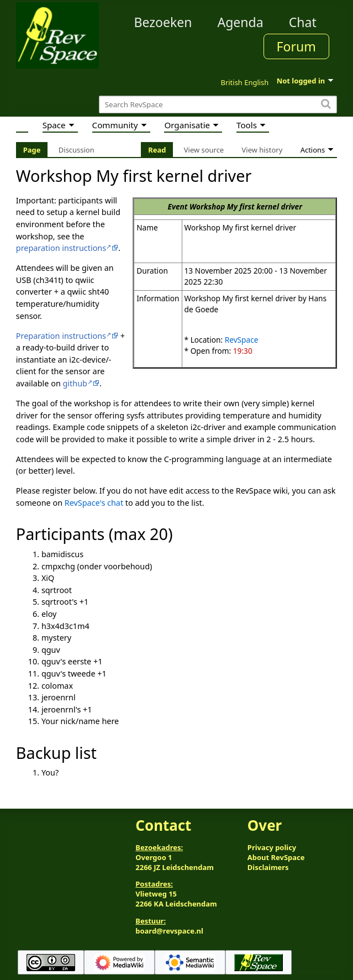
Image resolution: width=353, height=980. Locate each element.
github (75, 383)
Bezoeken (163, 22)
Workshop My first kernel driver (246, 206)
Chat (303, 22)
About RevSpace (276, 857)
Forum (296, 46)
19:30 (243, 351)
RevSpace (242, 340)
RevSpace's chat (94, 503)
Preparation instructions (61, 336)
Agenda (240, 22)
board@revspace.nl (169, 931)
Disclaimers (268, 867)
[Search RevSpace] (218, 105)
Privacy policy (272, 847)
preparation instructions (61, 248)
